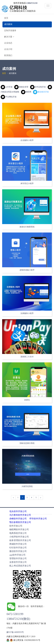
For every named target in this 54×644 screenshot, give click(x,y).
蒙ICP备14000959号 (15, 632)
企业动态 (8, 43)
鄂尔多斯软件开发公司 (20, 522)
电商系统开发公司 (18, 533)
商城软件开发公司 (18, 544)
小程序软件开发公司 (19, 537)
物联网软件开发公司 (19, 529)
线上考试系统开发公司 (20, 566)
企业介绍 (8, 49)
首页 (6, 18)
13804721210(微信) (18, 619)
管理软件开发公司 (18, 558)
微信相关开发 (41, 92)
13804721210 (32, 3)
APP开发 (7, 87)
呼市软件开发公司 (38, 519)
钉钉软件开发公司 (18, 548)
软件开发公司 (16, 526)
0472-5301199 (15, 614)
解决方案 (9, 37)
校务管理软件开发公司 (20, 540)
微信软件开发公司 (18, 551)
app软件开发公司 (17, 555)
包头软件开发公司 (18, 511)
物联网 (26, 92)
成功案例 (8, 24)
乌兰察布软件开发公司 (20, 515)
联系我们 (8, 55)
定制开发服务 (10, 31)
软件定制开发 (38, 87)
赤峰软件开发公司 (18, 519)
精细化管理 (21, 87)
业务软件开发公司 (18, 562)
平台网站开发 (9, 97)
